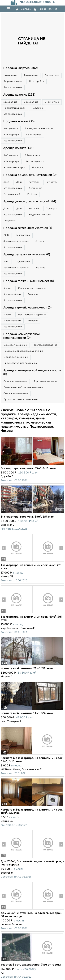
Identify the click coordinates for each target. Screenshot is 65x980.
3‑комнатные (52, 75)
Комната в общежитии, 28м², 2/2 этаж (27, 669)
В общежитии (11, 129)
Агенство (40, 241)
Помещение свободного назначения (23, 351)
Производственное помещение (20, 363)
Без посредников (13, 87)
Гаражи (7, 288)
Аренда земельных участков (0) (27, 255)
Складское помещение (16, 357)
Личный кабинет (46, 9)
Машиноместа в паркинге (32, 288)
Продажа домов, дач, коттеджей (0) (30, 175)
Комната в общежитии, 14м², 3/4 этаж (27, 713)
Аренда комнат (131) (18, 148)
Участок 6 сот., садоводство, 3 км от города (31, 965)
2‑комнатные (31, 75)
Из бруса (32, 194)
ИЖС (6, 235)
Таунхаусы (52, 182)
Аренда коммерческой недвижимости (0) (32, 372)
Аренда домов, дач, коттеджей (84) (30, 202)
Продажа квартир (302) (20, 68)
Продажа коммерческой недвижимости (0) (21, 336)
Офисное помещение (15, 345)
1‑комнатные (10, 75)
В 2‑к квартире (11, 135)
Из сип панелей (12, 194)
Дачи (19, 182)
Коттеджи (34, 182)
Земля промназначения (16, 241)
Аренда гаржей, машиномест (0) (27, 308)
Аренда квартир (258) (19, 95)
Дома (6, 182)
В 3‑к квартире (33, 135)
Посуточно (38, 108)
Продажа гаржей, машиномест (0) (29, 281)
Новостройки (37, 81)
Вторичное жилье (13, 81)
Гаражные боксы (12, 294)
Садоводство (23, 235)
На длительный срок (14, 108)
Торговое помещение (45, 345)
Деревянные (36, 188)
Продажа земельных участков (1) (28, 228)
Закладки (23, 9)
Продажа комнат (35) (19, 121)
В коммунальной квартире (39, 129)
